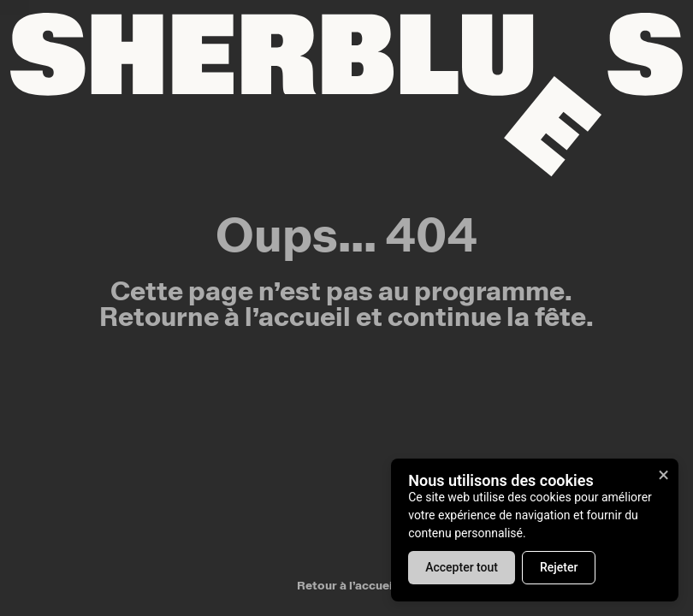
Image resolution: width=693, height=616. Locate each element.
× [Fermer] (663, 475)
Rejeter (559, 567)
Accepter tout (462, 567)
